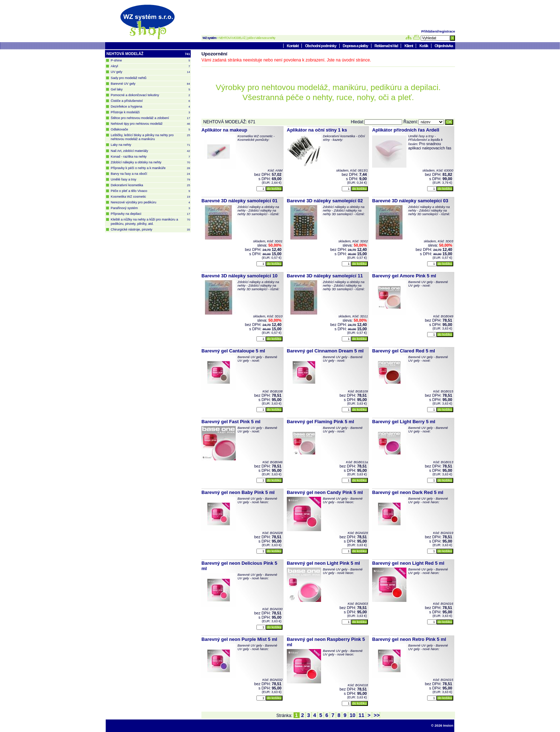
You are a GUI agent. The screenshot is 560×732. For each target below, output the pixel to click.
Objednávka (444, 46)
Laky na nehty (150, 145)
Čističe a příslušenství (150, 101)
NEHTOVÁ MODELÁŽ (148, 54)
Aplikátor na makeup (224, 130)
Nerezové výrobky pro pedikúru (150, 202)
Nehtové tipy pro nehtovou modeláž (150, 124)
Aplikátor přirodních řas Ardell (406, 130)
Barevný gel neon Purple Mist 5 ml (239, 639)
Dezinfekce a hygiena (150, 107)
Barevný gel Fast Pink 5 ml (231, 422)
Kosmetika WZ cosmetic (150, 197)
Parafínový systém (150, 208)
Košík (424, 46)
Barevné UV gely (150, 84)
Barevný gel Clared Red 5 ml (404, 351)
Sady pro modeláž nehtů (129, 78)
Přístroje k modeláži (150, 112)
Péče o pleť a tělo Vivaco (150, 191)
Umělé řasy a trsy (150, 180)
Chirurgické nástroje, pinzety (150, 230)
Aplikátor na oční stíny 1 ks (317, 130)
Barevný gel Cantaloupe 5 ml (233, 351)
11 (361, 715)
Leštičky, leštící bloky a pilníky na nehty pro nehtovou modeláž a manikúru (150, 137)
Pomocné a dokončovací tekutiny (150, 95)
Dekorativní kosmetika (150, 185)
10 (352, 715)
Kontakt (293, 46)
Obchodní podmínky (321, 46)
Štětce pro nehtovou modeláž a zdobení (150, 118)
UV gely (150, 72)
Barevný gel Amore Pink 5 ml (404, 276)
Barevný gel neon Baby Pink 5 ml (238, 492)
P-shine (150, 61)
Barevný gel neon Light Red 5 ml (408, 563)
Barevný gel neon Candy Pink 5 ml (325, 492)
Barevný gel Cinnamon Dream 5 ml (325, 351)
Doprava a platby (356, 46)
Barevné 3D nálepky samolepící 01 (239, 201)
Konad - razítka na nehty (150, 157)
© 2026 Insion (442, 725)
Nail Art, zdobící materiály (150, 151)
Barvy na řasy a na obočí (150, 174)
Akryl (150, 66)
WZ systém (209, 38)
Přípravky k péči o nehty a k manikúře (150, 168)
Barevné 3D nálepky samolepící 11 (325, 276)
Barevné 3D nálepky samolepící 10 (239, 276)
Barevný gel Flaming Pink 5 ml (320, 422)
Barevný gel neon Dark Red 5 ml (408, 492)
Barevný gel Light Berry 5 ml (404, 422)
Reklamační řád (387, 46)
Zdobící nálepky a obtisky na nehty (150, 162)
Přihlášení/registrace (438, 31)
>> (376, 715)
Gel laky (150, 90)
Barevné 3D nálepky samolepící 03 (410, 201)
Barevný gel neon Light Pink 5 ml (323, 563)
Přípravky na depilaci (150, 214)
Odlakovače (150, 130)
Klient (409, 46)
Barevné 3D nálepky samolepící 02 (325, 201)
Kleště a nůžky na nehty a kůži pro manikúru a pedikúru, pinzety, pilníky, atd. (150, 221)
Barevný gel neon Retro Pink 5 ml (409, 639)
